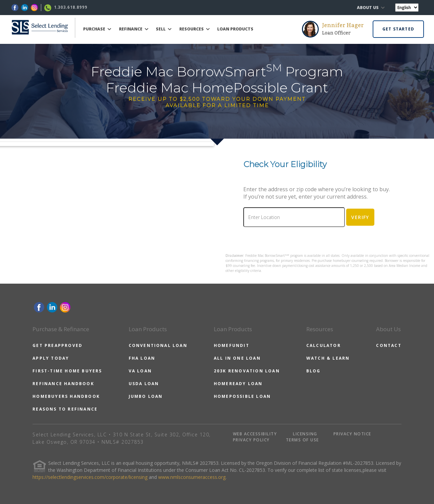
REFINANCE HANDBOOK (63, 384)
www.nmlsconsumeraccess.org (192, 477)
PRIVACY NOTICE (352, 434)
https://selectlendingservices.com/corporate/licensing (90, 477)
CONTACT (389, 345)
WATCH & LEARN (328, 358)
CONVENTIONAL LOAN (158, 345)
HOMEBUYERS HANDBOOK (66, 396)
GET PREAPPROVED (57, 345)
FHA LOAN (142, 358)
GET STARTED (398, 29)
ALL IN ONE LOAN (237, 358)
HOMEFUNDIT (232, 345)
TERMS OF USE (302, 440)
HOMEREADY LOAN (238, 384)
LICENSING (305, 434)
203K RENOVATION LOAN (247, 371)
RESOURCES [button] (195, 29)
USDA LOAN (144, 384)
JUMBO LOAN (146, 396)
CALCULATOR (324, 345)
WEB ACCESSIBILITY (255, 434)
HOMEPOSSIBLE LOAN (242, 396)
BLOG (314, 371)
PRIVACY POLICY (251, 440)
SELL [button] (164, 29)
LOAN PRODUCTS (235, 29)
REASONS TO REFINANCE (65, 409)
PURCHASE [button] (97, 29)
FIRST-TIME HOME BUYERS (67, 371)
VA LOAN (140, 371)
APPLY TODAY (51, 358)
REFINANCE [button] (134, 29)
